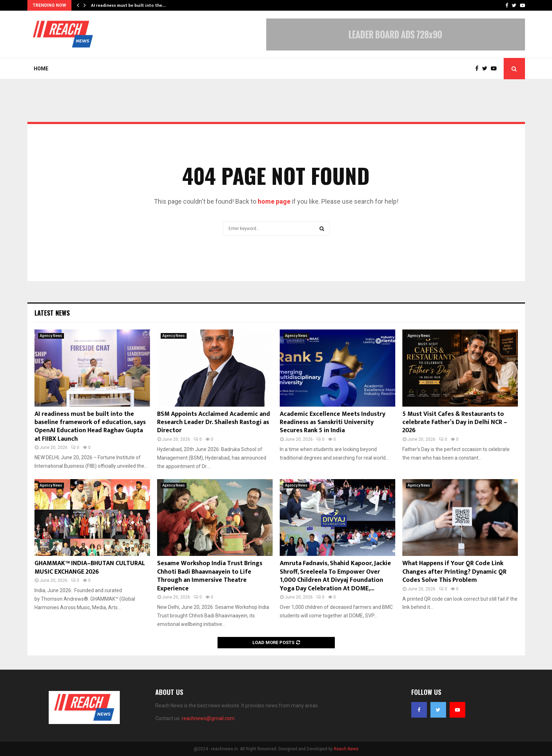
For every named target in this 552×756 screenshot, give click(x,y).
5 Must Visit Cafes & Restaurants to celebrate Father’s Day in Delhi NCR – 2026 (455, 422)
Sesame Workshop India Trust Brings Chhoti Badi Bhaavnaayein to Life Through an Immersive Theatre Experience (210, 576)
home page (274, 201)
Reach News (346, 749)
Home (41, 69)
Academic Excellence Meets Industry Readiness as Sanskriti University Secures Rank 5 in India (333, 422)
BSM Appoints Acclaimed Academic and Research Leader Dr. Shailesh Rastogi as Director (214, 422)
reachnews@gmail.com (208, 718)
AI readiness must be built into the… (128, 5)
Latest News (52, 313)
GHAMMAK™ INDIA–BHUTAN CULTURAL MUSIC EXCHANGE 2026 (90, 567)
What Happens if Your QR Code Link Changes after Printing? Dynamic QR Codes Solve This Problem (454, 572)
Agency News (51, 336)
